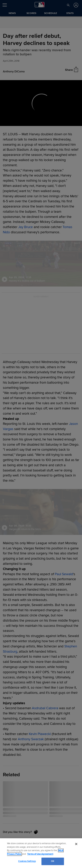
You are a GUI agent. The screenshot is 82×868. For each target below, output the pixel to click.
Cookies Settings (27, 861)
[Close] (76, 844)
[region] (41, 853)
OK (53, 861)
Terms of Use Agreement (40, 854)
